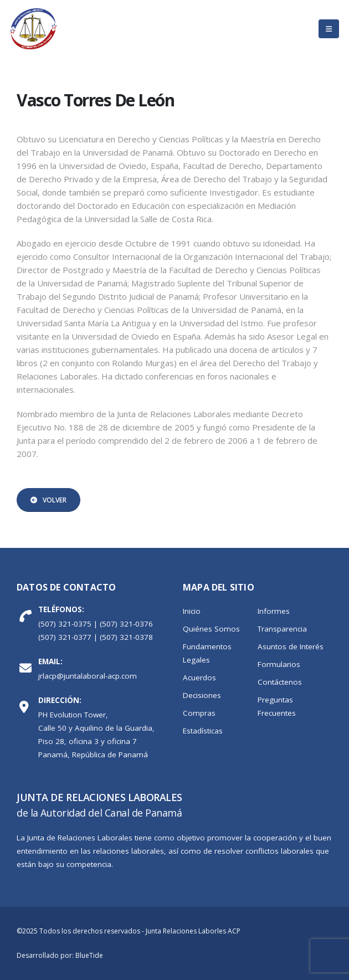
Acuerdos (199, 678)
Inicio (192, 611)
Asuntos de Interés (291, 647)
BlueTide (89, 955)
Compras (199, 713)
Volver (48, 500)
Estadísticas (203, 731)
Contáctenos (280, 682)
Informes (274, 611)
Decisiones (202, 695)
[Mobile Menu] (329, 29)
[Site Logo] (34, 29)
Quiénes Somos (211, 629)
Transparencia (282, 629)
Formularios (279, 664)
